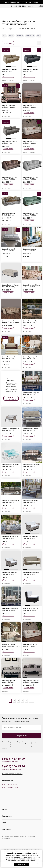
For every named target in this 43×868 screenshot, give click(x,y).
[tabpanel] (11, 57)
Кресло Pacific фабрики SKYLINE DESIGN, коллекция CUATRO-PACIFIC (31, 609)
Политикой (28, 744)
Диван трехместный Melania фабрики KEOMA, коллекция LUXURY (9, 214)
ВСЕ (4, 36)
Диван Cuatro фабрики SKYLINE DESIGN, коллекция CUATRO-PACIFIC (10, 358)
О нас (4, 823)
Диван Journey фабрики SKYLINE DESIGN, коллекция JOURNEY (11, 430)
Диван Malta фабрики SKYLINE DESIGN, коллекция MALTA (31, 430)
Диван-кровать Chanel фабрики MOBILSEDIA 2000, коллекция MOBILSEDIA (31, 681)
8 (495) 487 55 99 (19, 6)
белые (11, 36)
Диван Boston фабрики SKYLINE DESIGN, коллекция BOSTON (10, 286)
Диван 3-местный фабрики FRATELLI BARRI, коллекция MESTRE (9, 250)
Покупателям (7, 816)
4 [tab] (18, 102)
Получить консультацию (11, 398)
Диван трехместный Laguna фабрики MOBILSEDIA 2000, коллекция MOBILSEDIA (11, 681)
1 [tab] (9, 67)
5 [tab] (19, 246)
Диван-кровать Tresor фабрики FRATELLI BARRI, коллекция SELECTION (31, 106)
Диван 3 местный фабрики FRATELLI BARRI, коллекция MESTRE (9, 106)
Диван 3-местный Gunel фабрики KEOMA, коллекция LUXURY (32, 286)
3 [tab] (13, 102)
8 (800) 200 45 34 (13, 766)
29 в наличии (28, 28)
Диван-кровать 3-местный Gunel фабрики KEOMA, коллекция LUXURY (11, 322)
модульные (30, 36)
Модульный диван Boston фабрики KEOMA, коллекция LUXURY (11, 645)
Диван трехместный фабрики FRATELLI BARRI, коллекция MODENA (30, 250)
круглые (20, 36)
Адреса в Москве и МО (9, 784)
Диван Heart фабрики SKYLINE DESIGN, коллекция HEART (31, 394)
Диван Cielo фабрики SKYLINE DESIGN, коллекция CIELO (31, 537)
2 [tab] (13, 67)
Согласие (25, 742)
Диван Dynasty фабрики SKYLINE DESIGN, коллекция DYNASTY (32, 358)
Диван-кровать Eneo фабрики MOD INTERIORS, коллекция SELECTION (10, 70)
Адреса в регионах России (10, 787)
